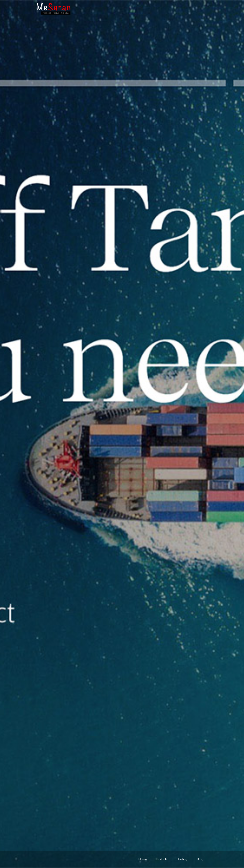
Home (143, 859)
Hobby (183, 859)
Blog (200, 859)
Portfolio (162, 859)
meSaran (54, 9)
